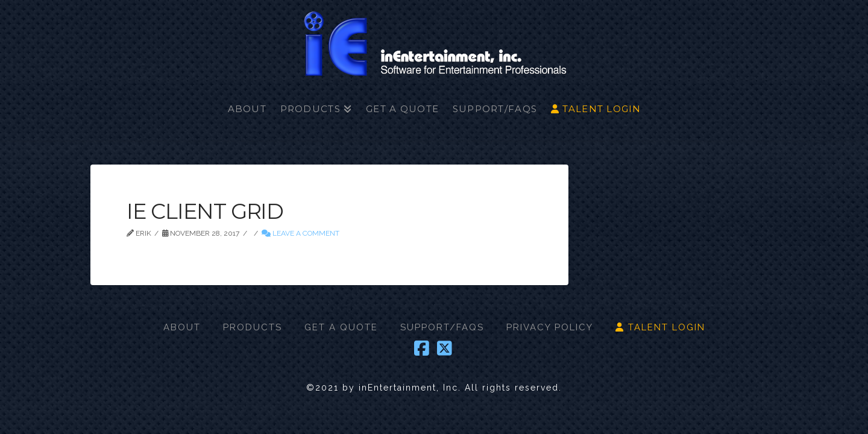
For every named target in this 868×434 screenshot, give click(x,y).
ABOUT (182, 327)
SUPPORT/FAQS (442, 327)
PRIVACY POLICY (550, 327)
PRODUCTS (253, 327)
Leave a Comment (300, 233)
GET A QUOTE (341, 327)
